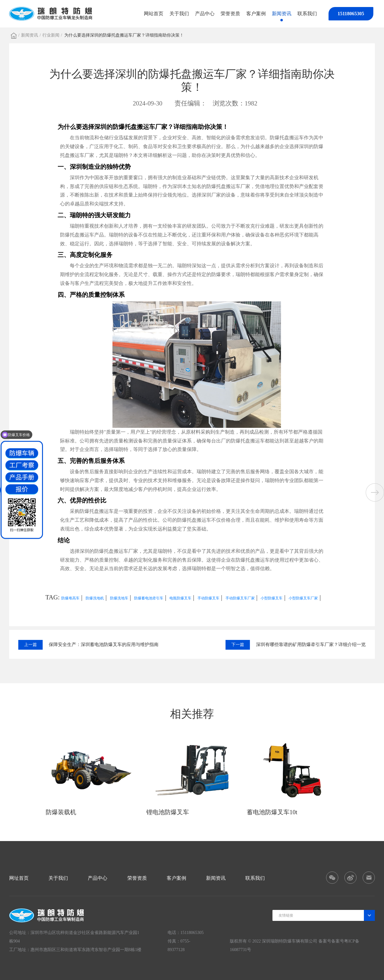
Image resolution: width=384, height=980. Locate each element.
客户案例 (256, 14)
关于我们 (179, 14)
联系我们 (307, 14)
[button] (375, 492)
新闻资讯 (282, 14)
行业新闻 (51, 35)
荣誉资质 (230, 14)
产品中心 (205, 14)
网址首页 (19, 878)
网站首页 (154, 14)
